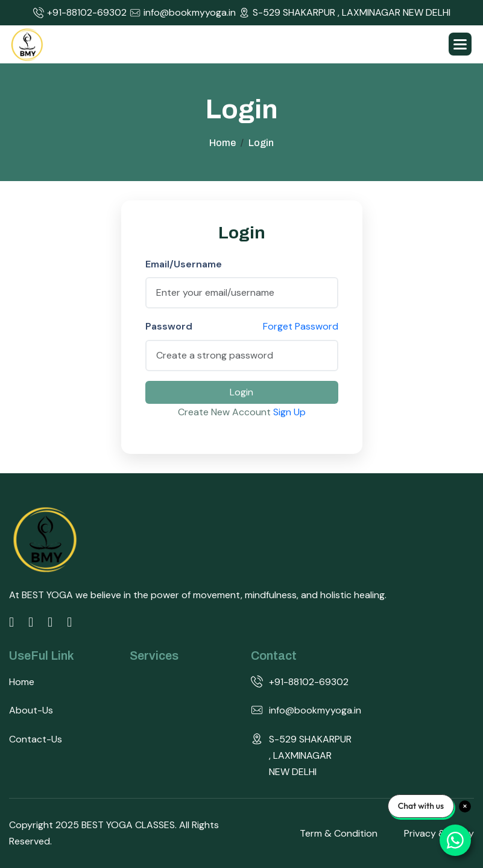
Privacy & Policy (439, 833)
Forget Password (301, 326)
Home (22, 682)
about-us (31, 710)
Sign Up (289, 412)
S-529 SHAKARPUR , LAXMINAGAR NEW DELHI (345, 13)
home (223, 143)
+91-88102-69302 (80, 13)
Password (169, 326)
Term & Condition (339, 833)
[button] (460, 44)
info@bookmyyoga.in (183, 13)
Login (241, 392)
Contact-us (36, 739)
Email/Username (184, 264)
